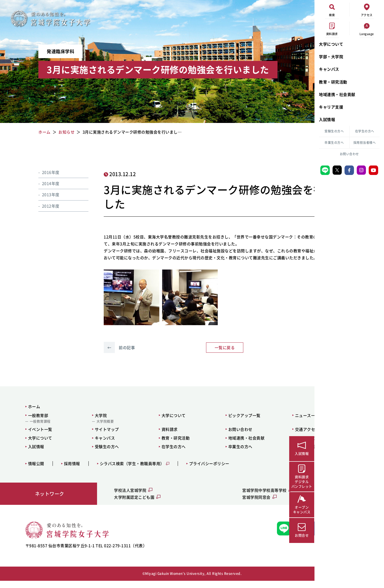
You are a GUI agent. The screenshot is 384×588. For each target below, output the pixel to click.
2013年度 (44, 194)
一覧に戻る (189, 354)
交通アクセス (257, 436)
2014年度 (44, 183)
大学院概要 (86, 428)
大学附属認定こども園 (113, 504)
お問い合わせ (349, 154)
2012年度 (44, 206)
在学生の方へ (365, 131)
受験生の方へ (334, 131)
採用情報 (63, 471)
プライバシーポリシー (200, 471)
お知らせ (271, 174)
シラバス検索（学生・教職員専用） (123, 471)
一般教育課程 (31, 428)
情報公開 (27, 471)
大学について (331, 44)
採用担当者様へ (365, 143)
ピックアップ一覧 (204, 422)
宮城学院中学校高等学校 (222, 497)
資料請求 (140, 436)
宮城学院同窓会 (214, 504)
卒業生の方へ (334, 143)
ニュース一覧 (257, 422)
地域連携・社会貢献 (337, 94)
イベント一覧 (31, 436)
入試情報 (327, 119)
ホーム (25, 414)
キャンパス (329, 69)
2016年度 (44, 172)
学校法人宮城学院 (109, 497)
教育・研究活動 (333, 82)
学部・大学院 (331, 56)
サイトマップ (87, 436)
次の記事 (267, 355)
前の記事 (110, 355)
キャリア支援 (331, 107)
